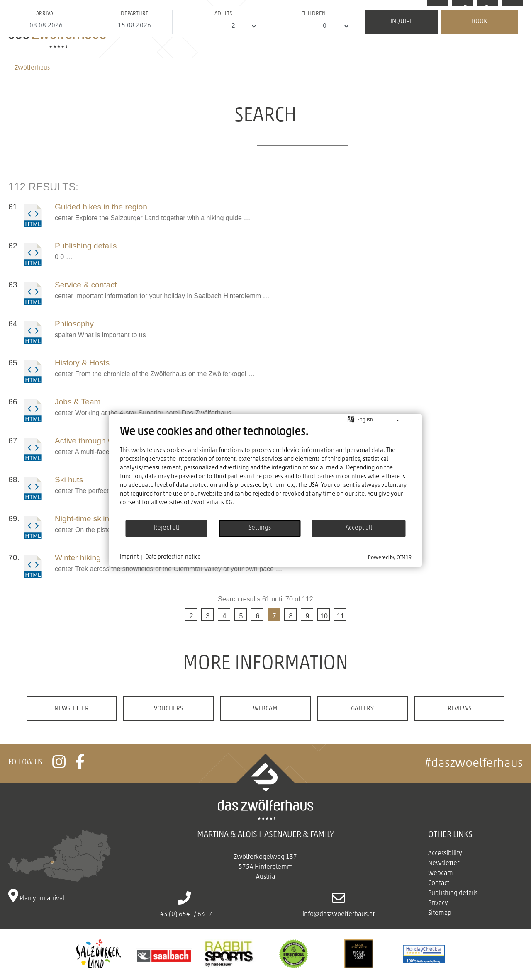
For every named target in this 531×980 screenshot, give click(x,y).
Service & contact (86, 285)
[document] (266, 472)
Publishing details (86, 246)
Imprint (129, 557)
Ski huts (69, 480)
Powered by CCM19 (390, 558)
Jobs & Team (78, 402)
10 (324, 616)
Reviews (459, 709)
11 (341, 616)
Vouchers (168, 709)
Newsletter (72, 709)
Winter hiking (78, 558)
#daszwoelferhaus (474, 764)
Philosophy (74, 324)
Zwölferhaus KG (212, 503)
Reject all (166, 528)
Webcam (265, 709)
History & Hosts (82, 363)
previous (174, 616)
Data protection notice (173, 557)
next (357, 616)
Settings (260, 528)
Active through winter (92, 441)
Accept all (359, 528)
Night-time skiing (84, 519)
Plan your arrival (60, 866)
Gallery (362, 709)
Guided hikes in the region (101, 207)
